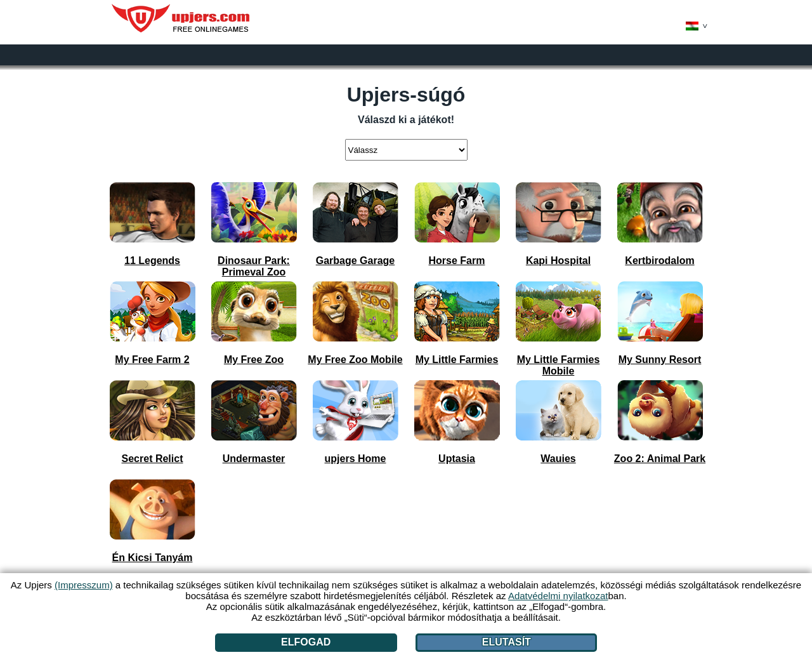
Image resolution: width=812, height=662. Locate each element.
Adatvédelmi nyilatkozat (558, 596)
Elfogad (306, 642)
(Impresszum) (84, 585)
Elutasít (507, 642)
